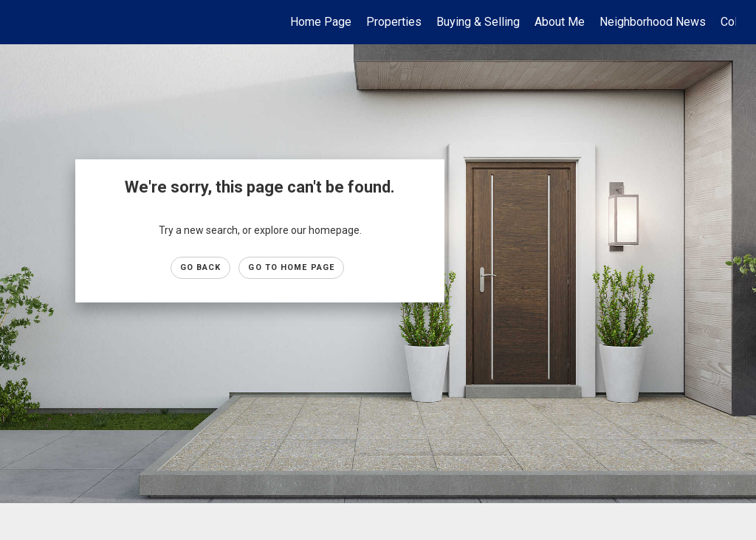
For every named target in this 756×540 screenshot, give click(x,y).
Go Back (201, 267)
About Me (560, 22)
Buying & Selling (478, 22)
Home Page (321, 22)
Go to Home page (291, 267)
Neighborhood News (653, 22)
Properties (394, 22)
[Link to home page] (28, 22)
